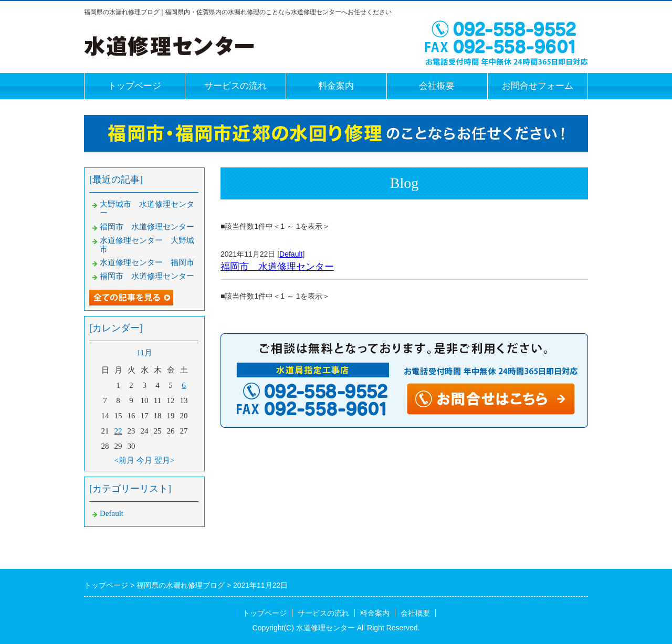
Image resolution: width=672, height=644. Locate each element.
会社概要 (437, 86)
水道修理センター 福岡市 (147, 262)
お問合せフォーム (538, 86)
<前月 (124, 460)
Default (291, 254)
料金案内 (336, 86)
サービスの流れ (235, 86)
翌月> (164, 460)
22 (118, 431)
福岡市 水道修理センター (277, 267)
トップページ (134, 86)
